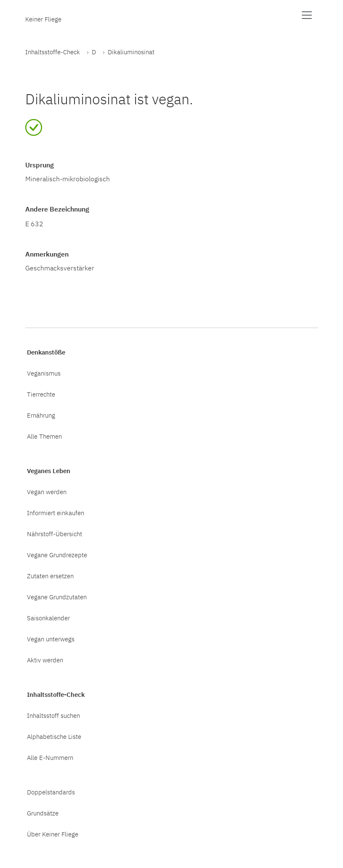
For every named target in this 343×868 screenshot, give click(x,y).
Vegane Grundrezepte (57, 555)
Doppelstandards (51, 792)
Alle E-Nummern (50, 757)
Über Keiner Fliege (53, 834)
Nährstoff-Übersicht (55, 534)
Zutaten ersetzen (50, 576)
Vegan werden (47, 492)
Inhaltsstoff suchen (53, 715)
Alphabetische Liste (54, 736)
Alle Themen (44, 436)
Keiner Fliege (43, 19)
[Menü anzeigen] (307, 15)
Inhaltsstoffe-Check (53, 52)
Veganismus (44, 373)
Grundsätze (43, 813)
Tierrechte (41, 394)
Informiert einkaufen (56, 513)
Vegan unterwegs (51, 639)
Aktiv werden (45, 660)
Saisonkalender (48, 618)
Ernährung (41, 415)
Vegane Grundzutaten (57, 597)
